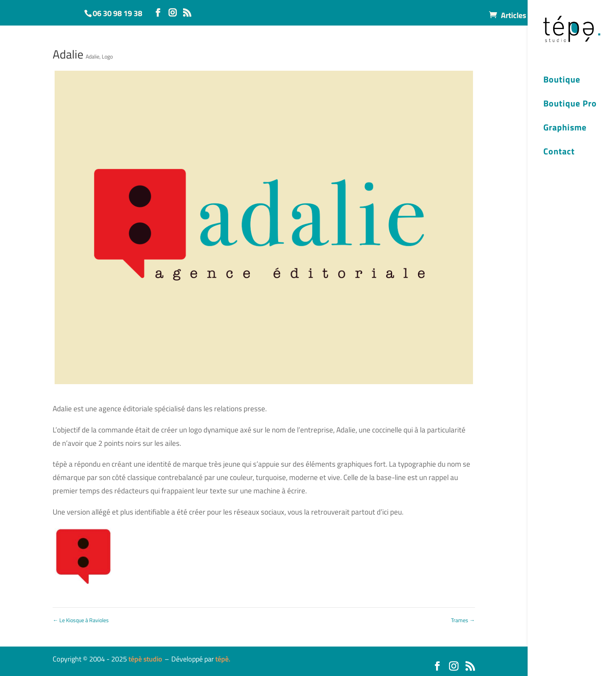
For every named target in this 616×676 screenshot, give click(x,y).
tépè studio (145, 659)
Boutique (562, 81)
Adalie (93, 56)
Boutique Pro (570, 104)
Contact (559, 152)
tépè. (223, 659)
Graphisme (565, 128)
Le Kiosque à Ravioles (81, 620)
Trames (463, 620)
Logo (107, 56)
